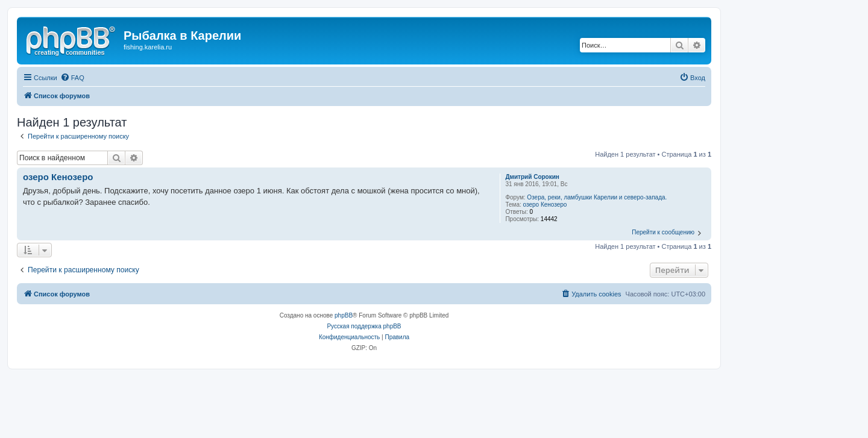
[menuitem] (72, 78)
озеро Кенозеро (545, 205)
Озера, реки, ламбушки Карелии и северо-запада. (597, 197)
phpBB (344, 315)
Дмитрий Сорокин (532, 177)
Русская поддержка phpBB (364, 326)
